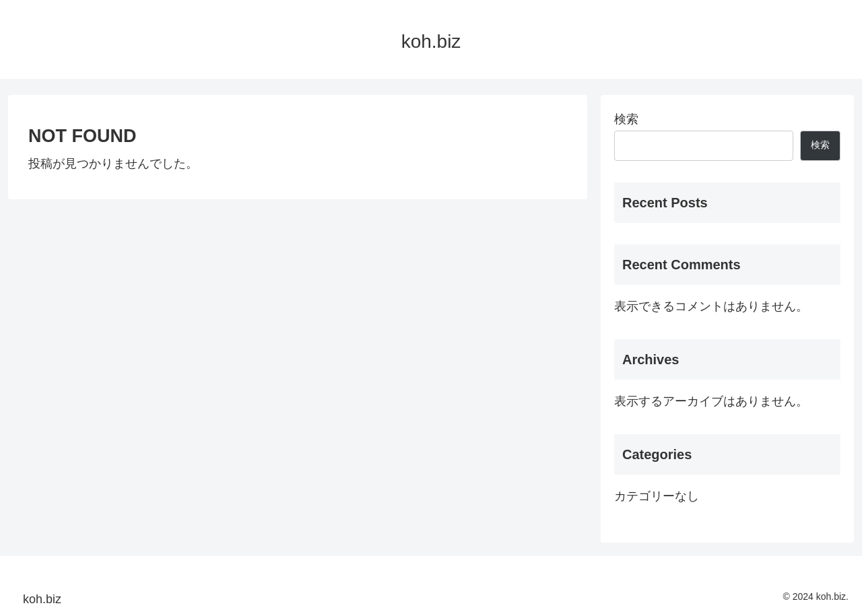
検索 (626, 119)
